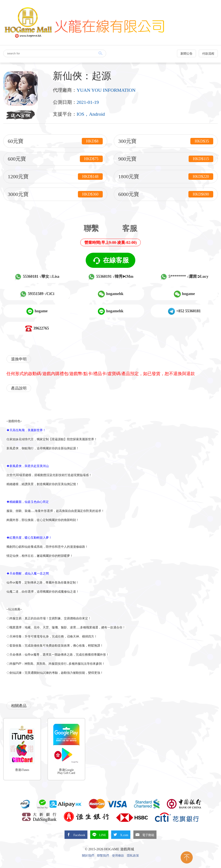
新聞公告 (186, 54)
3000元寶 (55, 194)
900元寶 (166, 159)
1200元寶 (55, 177)
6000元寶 (166, 194)
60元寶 (55, 141)
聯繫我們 (103, 856)
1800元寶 (166, 177)
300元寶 (166, 141)
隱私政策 (133, 856)
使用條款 (118, 856)
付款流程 (208, 54)
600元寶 (55, 159)
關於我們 (88, 856)
